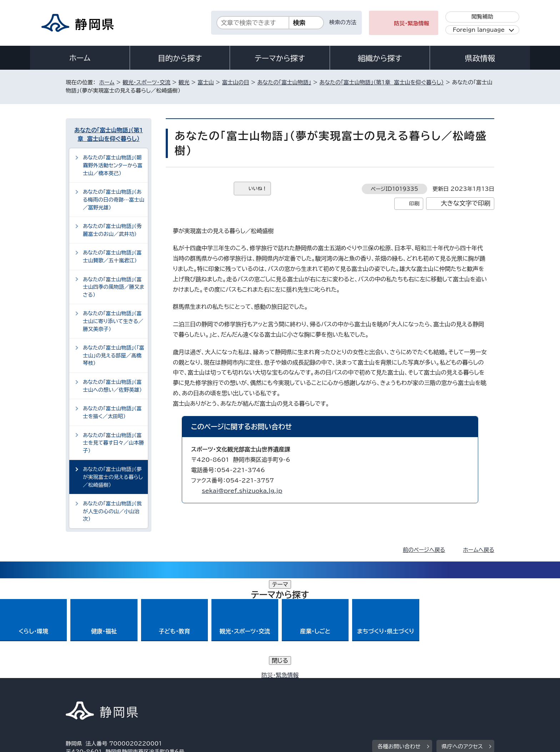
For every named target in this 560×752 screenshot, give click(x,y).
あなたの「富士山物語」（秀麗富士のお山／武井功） (112, 230)
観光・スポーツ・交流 (146, 82)
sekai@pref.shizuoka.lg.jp (242, 491)
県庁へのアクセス (462, 647)
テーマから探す (280, 58)
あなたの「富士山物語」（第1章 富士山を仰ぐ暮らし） (381, 82)
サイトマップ (461, 691)
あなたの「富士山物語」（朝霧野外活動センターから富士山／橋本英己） (113, 165)
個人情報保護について (179, 691)
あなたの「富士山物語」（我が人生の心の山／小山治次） (112, 511)
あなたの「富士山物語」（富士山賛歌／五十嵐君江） (112, 256)
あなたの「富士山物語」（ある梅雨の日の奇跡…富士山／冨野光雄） (114, 199)
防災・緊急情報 (412, 23)
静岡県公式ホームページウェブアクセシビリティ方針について (303, 691)
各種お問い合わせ (399, 647)
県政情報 (480, 58)
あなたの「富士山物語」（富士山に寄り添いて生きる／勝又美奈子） (113, 321)
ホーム (80, 58)
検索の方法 (343, 22)
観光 (184, 82)
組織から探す (380, 58)
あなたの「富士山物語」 (284, 82)
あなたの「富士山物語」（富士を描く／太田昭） (112, 412)
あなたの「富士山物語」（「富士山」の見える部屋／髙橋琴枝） (114, 355)
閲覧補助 (482, 17)
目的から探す (180, 58)
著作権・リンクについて (99, 691)
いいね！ (258, 189)
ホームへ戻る (479, 550)
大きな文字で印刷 (466, 203)
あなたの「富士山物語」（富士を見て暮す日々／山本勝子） (113, 443)
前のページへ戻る (424, 550)
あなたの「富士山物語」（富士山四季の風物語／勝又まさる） (114, 287)
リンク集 (411, 691)
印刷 (414, 204)
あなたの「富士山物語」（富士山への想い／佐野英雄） (112, 386)
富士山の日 (236, 82)
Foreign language (479, 30)
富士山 (206, 82)
